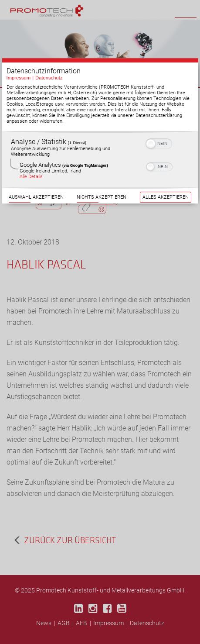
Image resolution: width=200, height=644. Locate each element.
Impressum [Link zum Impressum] (19, 77)
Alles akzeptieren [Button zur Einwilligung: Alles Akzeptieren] (166, 197)
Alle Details (31, 176)
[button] (151, 143)
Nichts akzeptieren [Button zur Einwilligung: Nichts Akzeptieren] (102, 197)
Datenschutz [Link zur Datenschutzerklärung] (49, 77)
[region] (100, 159)
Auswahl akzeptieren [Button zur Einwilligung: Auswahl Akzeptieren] (36, 197)
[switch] (159, 142)
